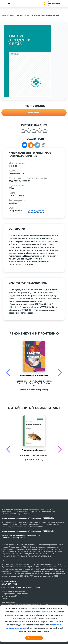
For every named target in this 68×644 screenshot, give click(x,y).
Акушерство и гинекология (34, 376)
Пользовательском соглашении (36, 612)
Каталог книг (8, 15)
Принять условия (34, 638)
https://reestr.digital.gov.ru (50, 569)
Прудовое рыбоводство (34, 450)
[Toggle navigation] (9, 3)
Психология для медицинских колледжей (38, 15)
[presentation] (8, 373)
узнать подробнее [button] (36, 211)
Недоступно (34, 112)
